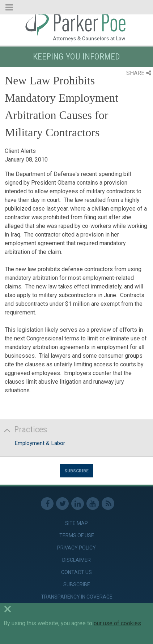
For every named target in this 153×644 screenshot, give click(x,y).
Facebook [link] (47, 504)
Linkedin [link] (78, 504)
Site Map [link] (76, 523)
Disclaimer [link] (76, 560)
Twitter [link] (62, 504)
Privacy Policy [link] (76, 548)
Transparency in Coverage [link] (77, 597)
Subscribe (76, 471)
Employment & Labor (40, 443)
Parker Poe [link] (76, 26)
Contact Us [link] (76, 572)
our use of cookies (117, 623)
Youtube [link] (93, 504)
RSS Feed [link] (108, 504)
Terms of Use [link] (77, 535)
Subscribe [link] (77, 585)
